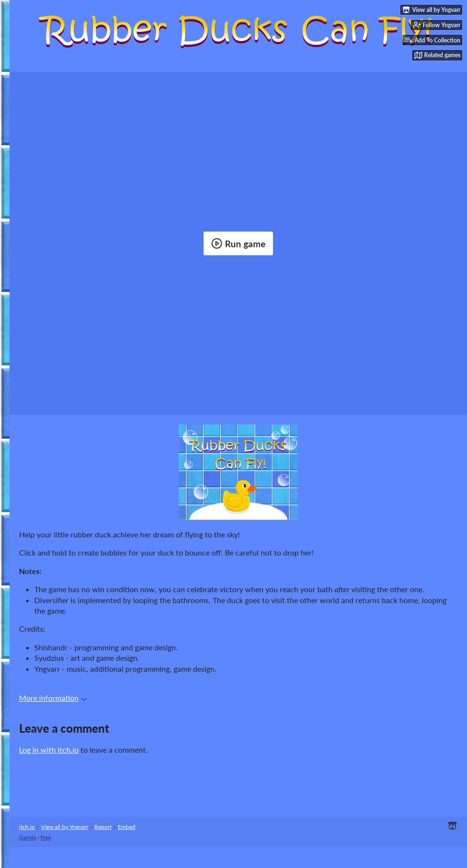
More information (53, 698)
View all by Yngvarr (65, 827)
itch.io (27, 827)
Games (28, 837)
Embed (127, 827)
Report (103, 827)
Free (46, 837)
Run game (238, 243)
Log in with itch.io (49, 750)
